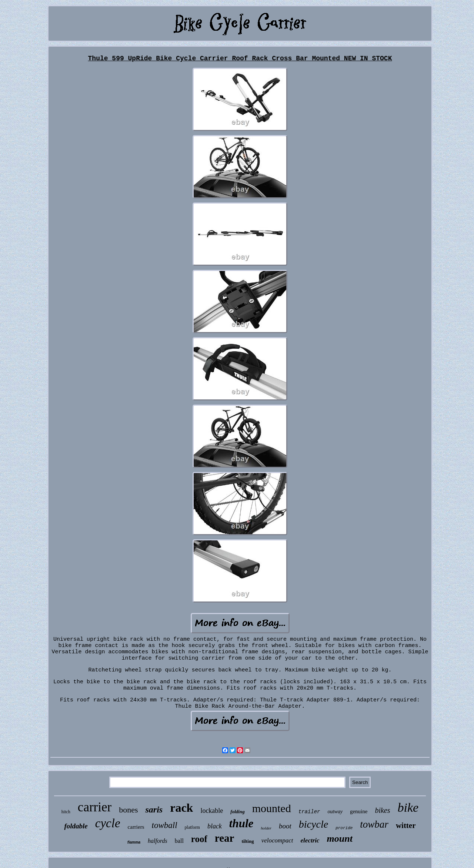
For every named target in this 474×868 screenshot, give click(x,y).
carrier (95, 807)
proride (344, 828)
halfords (158, 841)
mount (340, 839)
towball (165, 825)
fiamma (134, 842)
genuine (359, 811)
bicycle (313, 824)
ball (179, 841)
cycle (108, 823)
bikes (382, 810)
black (215, 826)
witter (406, 825)
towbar (374, 824)
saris (154, 810)
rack (181, 808)
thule (241, 823)
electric (310, 840)
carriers (136, 827)
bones (128, 810)
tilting (248, 841)
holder (266, 828)
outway (335, 812)
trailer (309, 812)
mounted (272, 808)
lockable (212, 811)
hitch (66, 812)
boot (285, 826)
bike (408, 807)
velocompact (277, 840)
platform (192, 827)
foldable (76, 826)
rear (225, 838)
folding (237, 812)
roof (199, 839)
